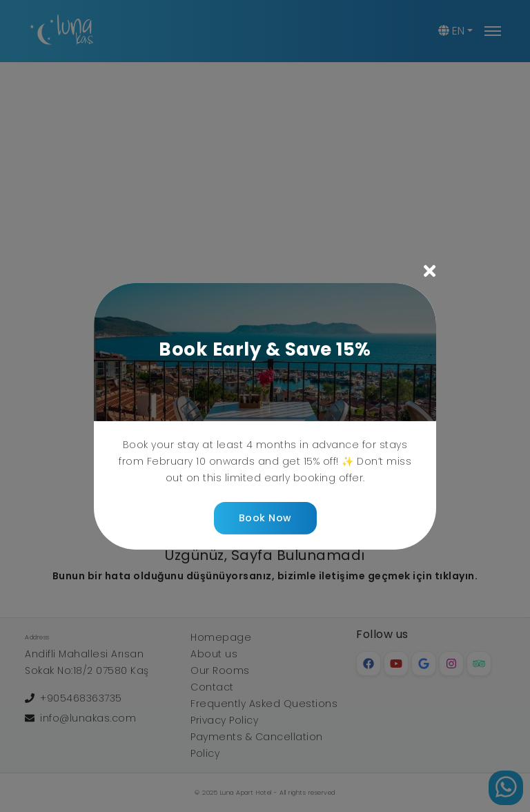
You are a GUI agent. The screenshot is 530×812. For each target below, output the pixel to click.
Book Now (265, 518)
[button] (265, 273)
